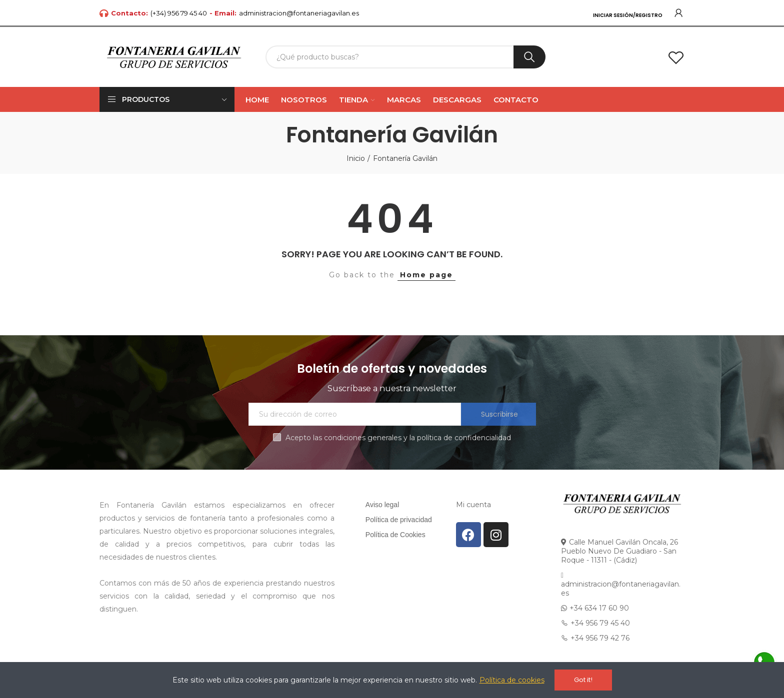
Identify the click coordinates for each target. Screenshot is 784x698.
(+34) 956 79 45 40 (179, 13)
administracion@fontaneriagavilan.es (299, 13)
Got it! (583, 680)
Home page (426, 275)
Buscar (529, 57)
